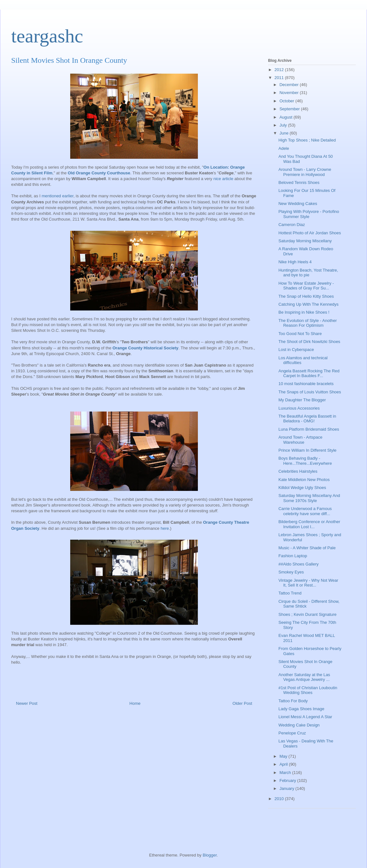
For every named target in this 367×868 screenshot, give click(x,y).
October (288, 101)
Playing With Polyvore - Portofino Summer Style (309, 214)
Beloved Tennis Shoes (299, 182)
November (290, 93)
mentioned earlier (57, 196)
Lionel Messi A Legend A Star (305, 717)
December (290, 85)
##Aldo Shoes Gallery (298, 564)
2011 (280, 78)
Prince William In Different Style (307, 450)
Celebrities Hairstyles (298, 471)
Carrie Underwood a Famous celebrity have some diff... (305, 511)
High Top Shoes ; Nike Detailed (307, 140)
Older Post (242, 703)
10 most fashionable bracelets (306, 384)
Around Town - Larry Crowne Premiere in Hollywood (305, 172)
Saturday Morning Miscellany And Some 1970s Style (309, 498)
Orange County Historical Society (146, 348)
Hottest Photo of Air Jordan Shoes (310, 233)
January (288, 788)
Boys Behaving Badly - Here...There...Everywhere (305, 461)
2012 (280, 70)
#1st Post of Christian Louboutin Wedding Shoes (308, 690)
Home (135, 703)
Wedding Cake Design (299, 725)
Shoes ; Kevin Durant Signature (307, 614)
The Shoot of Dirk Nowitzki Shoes (309, 342)
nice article (224, 179)
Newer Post (27, 703)
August (287, 117)
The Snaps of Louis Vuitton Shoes (310, 392)
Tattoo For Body (293, 701)
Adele (284, 148)
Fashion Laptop (293, 556)
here (165, 528)
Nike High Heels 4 (295, 262)
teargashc (47, 36)
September (290, 109)
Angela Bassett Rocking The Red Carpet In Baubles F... (309, 373)
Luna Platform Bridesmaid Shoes (309, 429)
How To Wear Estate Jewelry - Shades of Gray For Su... (306, 286)
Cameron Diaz (292, 225)
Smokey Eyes (291, 572)
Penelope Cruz (292, 733)
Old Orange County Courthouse (99, 173)
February (288, 780)
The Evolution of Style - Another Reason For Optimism (307, 323)
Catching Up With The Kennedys (308, 304)
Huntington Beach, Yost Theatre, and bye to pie (308, 273)
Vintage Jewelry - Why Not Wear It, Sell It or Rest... (308, 583)
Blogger (210, 855)
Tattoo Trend (290, 593)
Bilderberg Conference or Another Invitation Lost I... (309, 524)
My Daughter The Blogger (302, 400)
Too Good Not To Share (300, 334)
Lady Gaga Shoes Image (301, 709)
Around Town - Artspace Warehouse (300, 440)
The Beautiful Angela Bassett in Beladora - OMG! (307, 419)
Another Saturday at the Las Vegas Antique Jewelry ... (304, 677)
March (286, 773)
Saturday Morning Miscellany (305, 241)
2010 (280, 799)
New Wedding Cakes (298, 204)
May (284, 756)
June (285, 133)
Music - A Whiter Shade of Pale (307, 548)
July (284, 125)
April (284, 764)
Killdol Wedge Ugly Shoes (302, 488)
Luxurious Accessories (299, 408)
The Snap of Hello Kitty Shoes (306, 296)
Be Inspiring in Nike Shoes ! (304, 312)
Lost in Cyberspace (296, 350)
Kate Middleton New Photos (304, 480)
